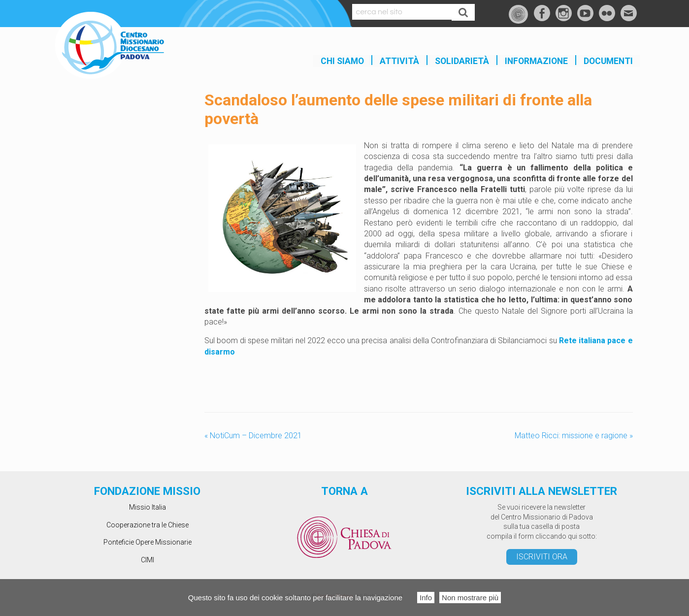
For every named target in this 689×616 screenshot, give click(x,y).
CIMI (148, 560)
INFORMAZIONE (536, 61)
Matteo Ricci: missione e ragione (574, 436)
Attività (399, 61)
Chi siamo (342, 61)
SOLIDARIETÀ (462, 61)
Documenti (608, 61)
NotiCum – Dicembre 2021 (253, 436)
